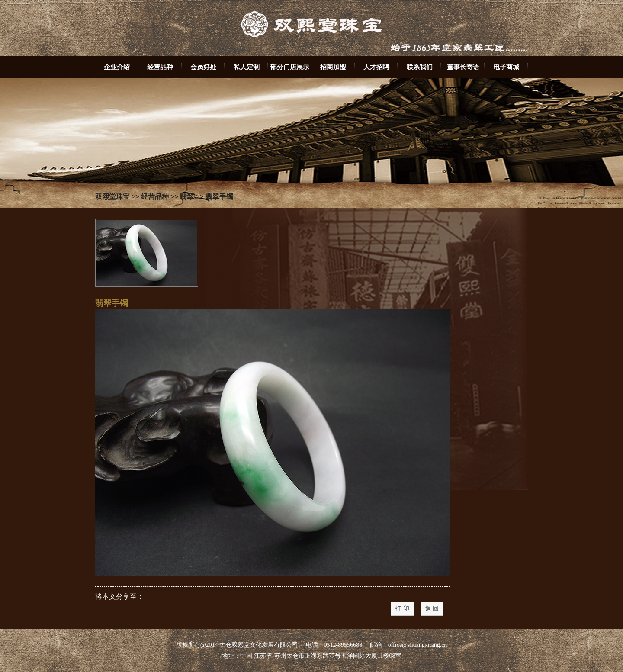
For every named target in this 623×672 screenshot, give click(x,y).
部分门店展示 (290, 67)
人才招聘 (376, 67)
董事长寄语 (463, 67)
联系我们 (420, 67)
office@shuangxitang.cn (418, 645)
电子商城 (506, 67)
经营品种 (160, 67)
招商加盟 (333, 67)
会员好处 (203, 67)
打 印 (402, 609)
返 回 (432, 609)
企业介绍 (117, 67)
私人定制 (247, 67)
